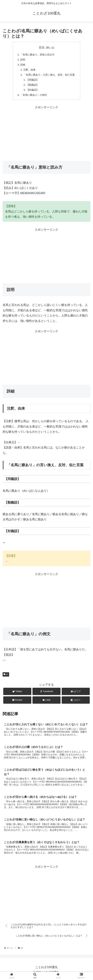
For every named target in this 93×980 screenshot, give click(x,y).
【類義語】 (31, 86)
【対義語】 (31, 92)
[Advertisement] (46, 135)
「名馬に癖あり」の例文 (33, 97)
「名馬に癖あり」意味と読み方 (37, 55)
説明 (21, 60)
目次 (42, 47)
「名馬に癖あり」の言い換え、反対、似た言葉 (49, 76)
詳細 (21, 65)
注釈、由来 (28, 71)
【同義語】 (31, 81)
